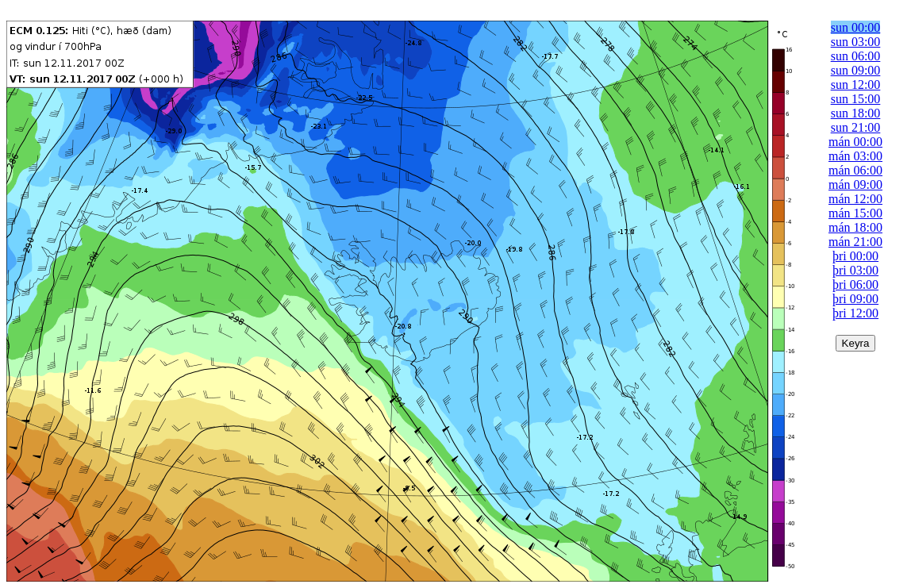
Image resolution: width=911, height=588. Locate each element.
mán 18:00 (855, 227)
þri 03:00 (855, 270)
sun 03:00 (856, 42)
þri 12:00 (855, 313)
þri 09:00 (855, 299)
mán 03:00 (855, 156)
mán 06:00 (855, 170)
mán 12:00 (855, 199)
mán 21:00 (855, 242)
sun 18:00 (856, 113)
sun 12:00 (856, 85)
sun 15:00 (856, 99)
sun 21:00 (856, 127)
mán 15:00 (855, 213)
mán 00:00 (855, 142)
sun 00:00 (856, 27)
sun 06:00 (856, 56)
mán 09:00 (855, 184)
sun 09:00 (856, 70)
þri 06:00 (855, 284)
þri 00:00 (855, 256)
